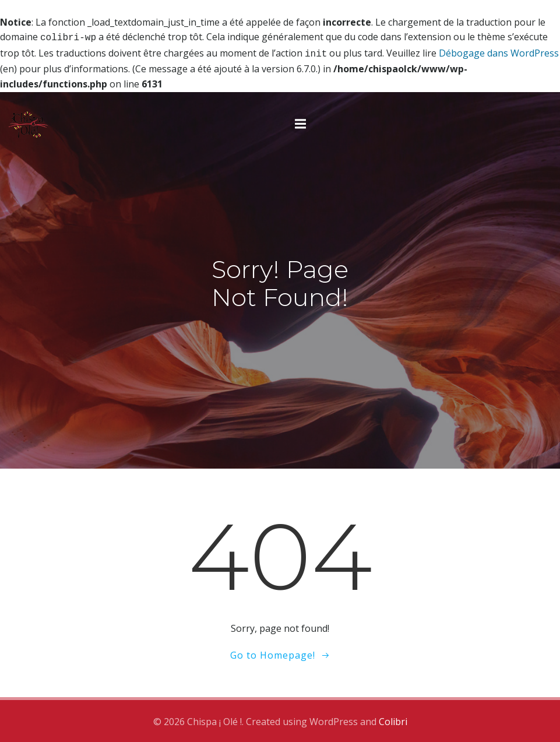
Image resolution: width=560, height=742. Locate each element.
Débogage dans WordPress (499, 52)
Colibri (393, 719)
